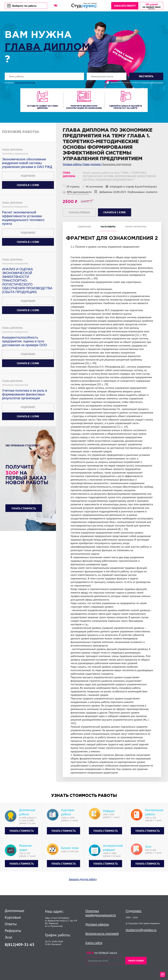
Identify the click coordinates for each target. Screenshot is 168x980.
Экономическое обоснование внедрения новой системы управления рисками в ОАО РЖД (27, 163)
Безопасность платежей (102, 934)
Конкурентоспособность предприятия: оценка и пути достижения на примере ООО (25, 341)
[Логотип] (84, 6)
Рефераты (13, 931)
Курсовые (13, 917)
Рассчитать (146, 77)
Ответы (11, 924)
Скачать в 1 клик (28, 185)
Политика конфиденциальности (101, 913)
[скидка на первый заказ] (151, 6)
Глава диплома (51, 48)
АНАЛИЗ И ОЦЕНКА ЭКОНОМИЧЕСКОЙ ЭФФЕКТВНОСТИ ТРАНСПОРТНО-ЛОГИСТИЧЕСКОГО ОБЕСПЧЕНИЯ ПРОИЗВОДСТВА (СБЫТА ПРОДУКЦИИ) (27, 281)
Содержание (84, 227)
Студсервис (134, 911)
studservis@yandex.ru (141, 930)
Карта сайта (94, 943)
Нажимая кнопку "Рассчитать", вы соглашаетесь (137, 83)
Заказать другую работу (83, 879)
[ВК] (56, 6)
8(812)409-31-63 (20, 945)
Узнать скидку (136, 961)
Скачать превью (79, 213)
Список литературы (136, 227)
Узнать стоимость (24, 509)
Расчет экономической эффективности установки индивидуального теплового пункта (23, 218)
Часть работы (108, 227)
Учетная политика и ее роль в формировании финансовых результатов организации (25, 395)
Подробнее (28, 176)
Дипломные (14, 911)
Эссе (8, 937)
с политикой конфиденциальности (152, 83)
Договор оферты (97, 924)
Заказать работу (125, 6)
